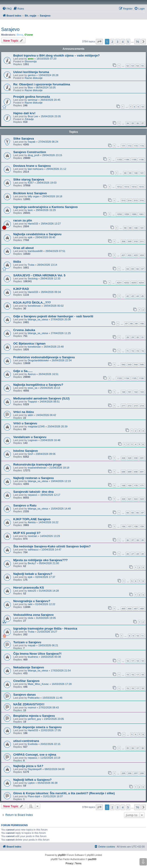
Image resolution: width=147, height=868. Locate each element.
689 (130, 472)
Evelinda (33, 744)
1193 (119, 159)
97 (126, 323)
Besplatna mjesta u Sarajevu (34, 716)
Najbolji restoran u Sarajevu (33, 478)
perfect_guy (34, 719)
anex (31, 59)
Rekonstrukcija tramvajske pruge (37, 464)
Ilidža (17, 262)
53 (133, 66)
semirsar (33, 100)
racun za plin (23, 220)
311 (142, 241)
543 (130, 364)
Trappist (32, 402)
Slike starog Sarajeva (29, 179)
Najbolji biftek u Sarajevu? (32, 780)
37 (143, 123)
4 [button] (123, 42)
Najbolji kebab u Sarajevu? (33, 574)
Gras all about (23, 248)
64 (128, 269)
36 (137, 123)
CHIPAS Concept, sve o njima (35, 755)
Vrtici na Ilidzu (24, 412)
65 (133, 269)
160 (123, 392)
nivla (30, 618)
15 (128, 675)
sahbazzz (33, 550)
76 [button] (137, 42)
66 (137, 269)
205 (123, 773)
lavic (30, 210)
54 (137, 66)
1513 (127, 187)
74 (143, 351)
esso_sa (32, 388)
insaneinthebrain (37, 468)
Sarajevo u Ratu (25, 505)
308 (123, 241)
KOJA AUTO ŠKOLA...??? (32, 303)
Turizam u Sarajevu (27, 642)
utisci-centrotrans (26, 741)
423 (136, 255)
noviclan (32, 536)
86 (137, 513)
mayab (32, 142)
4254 (141, 283)
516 (142, 200)
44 (137, 296)
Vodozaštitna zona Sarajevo (33, 615)
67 (143, 269)
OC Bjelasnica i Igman (29, 344)
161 (130, 392)
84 (128, 513)
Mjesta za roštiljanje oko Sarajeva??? (40, 560)
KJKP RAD (21, 289)
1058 (119, 214)
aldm (30, 415)
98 (125, 173)
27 (133, 554)
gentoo (32, 75)
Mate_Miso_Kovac (38, 684)
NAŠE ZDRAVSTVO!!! (29, 704)
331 (142, 458)
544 (136, 364)
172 (130, 146)
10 (143, 107)
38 (137, 540)
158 (136, 526)
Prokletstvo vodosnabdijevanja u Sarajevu (44, 357)
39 (143, 540)
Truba (31, 265)
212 (130, 406)
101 (142, 173)
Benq (20, 35)
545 (142, 364)
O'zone (29, 35)
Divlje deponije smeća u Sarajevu (37, 727)
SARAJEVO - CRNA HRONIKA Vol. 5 (39, 275)
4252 (127, 283)
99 (130, 173)
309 (130, 241)
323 (142, 499)
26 (128, 554)
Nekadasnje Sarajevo (29, 667)
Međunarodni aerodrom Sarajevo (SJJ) (41, 398)
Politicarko (34, 698)
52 (128, 66)
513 (123, 200)
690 (136, 472)
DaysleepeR (35, 769)
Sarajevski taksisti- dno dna (33, 492)
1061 (141, 214)
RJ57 (31, 183)
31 (143, 337)
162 (136, 392)
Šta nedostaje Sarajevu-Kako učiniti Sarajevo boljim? (52, 546)
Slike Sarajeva (24, 139)
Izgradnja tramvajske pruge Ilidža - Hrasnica (45, 628)
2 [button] (112, 42)
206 (130, 773)
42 (128, 296)
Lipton (31, 783)
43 (133, 296)
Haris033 (33, 224)
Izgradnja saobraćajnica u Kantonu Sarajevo (45, 207)
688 (123, 472)
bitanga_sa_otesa (38, 319)
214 (142, 406)
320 (123, 499)
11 (143, 636)
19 (143, 661)
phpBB (61, 855)
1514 (134, 187)
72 (133, 351)
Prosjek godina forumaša (32, 97)
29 (133, 337)
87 (143, 513)
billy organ (33, 196)
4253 (134, 283)
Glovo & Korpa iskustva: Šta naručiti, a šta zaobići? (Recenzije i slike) (64, 793)
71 (128, 351)
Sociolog (33, 278)
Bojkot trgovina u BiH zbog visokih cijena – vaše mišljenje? (57, 55)
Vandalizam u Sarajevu (30, 437)
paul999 (92, 859)
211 (123, 406)
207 (136, 773)
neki (30, 604)
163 (142, 392)
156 (123, 526)
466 (130, 608)
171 (123, 146)
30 (137, 337)
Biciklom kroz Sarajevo (30, 193)
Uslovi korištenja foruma (31, 72)
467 (136, 608)
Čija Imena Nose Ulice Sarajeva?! (37, 654)
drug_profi (33, 155)
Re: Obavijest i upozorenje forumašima (42, 84)
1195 (134, 159)
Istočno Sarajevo (26, 451)
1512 (119, 187)
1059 (127, 214)
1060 (134, 214)
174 (142, 146)
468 (142, 608)
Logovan (33, 440)
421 (123, 255)
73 (137, 351)
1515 (141, 187)
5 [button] (128, 42)
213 (136, 406)
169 (130, 485)
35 (133, 123)
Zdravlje (29, 119)
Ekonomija (31, 61)
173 (136, 146)
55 (143, 66)
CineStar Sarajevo (26, 681)
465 (123, 608)
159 (142, 526)
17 (133, 661)
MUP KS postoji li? (27, 533)
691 (142, 472)
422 (130, 255)
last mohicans (35, 169)
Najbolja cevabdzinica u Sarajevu (37, 234)
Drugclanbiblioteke (38, 360)
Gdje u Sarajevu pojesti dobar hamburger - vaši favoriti (53, 316)
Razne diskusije (34, 78)
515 (136, 200)
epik (30, 237)
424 (142, 255)
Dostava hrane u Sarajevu (32, 166)
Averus (32, 374)
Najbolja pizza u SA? (28, 766)
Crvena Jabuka (24, 330)
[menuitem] (7, 9)
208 (142, 773)
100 (136, 173)
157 (130, 526)
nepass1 (33, 495)
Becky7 (32, 563)
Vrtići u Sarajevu (25, 423)
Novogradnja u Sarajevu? (32, 601)
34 (128, 123)
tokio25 (32, 591)
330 (136, 458)
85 (133, 513)
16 (128, 661)
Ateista (32, 522)
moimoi (32, 707)
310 (136, 241)
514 (130, 200)
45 (143, 296)
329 (130, 458)
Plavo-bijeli (34, 796)
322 (136, 499)
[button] (99, 42)
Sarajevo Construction (30, 152)
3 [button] (118, 42)
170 (136, 485)
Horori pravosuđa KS (29, 588)
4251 (119, 283)
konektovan (34, 306)
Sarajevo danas (25, 695)
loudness (33, 657)
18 (137, 661)
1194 (127, 159)
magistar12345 (36, 426)
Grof (30, 454)
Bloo (30, 87)
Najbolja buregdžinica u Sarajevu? (38, 385)
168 (123, 485)
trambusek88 (35, 251)
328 (123, 458)
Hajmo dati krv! (24, 113)
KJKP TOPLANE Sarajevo (32, 519)
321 (130, 499)
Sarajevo (10, 29)
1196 (141, 159)
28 (128, 337)
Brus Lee (33, 116)
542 (123, 364)
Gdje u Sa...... (23, 371)
